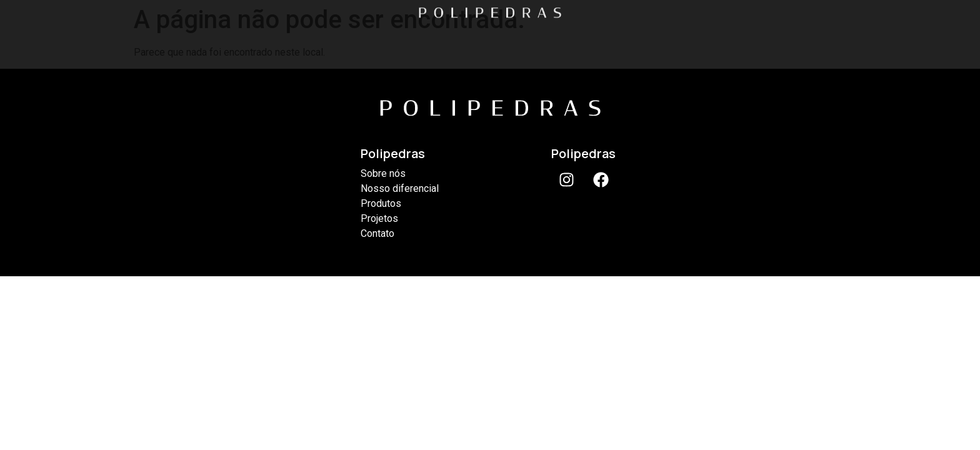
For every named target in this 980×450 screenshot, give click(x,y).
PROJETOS (612, 42)
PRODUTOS (497, 42)
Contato (377, 233)
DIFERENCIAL (377, 42)
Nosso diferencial (400, 188)
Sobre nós (383, 173)
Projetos (379, 218)
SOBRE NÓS (258, 42)
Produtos (381, 203)
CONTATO (725, 42)
